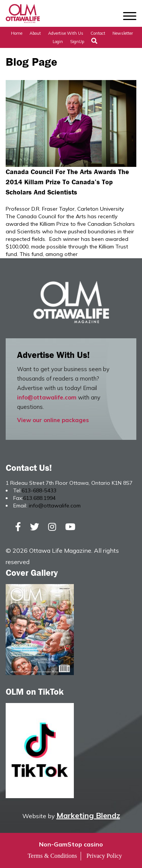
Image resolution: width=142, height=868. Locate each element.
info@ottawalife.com (47, 397)
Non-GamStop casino (71, 844)
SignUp (77, 42)
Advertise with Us (66, 33)
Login (58, 42)
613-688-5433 (39, 490)
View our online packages (53, 420)
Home (17, 33)
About (35, 33)
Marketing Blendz (88, 815)
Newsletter (123, 33)
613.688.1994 (39, 498)
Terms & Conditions (52, 856)
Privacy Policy (104, 856)
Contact (98, 33)
